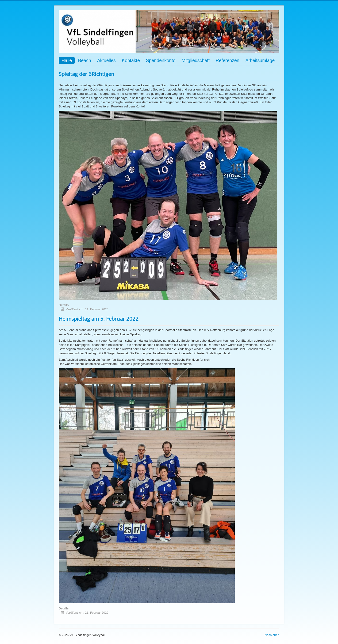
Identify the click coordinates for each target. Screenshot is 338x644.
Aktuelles (106, 60)
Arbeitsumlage (260, 60)
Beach (84, 60)
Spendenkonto (161, 60)
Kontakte (131, 60)
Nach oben (272, 635)
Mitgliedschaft (196, 60)
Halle (67, 60)
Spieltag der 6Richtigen (86, 74)
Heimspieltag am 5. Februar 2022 (99, 319)
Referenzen (228, 60)
